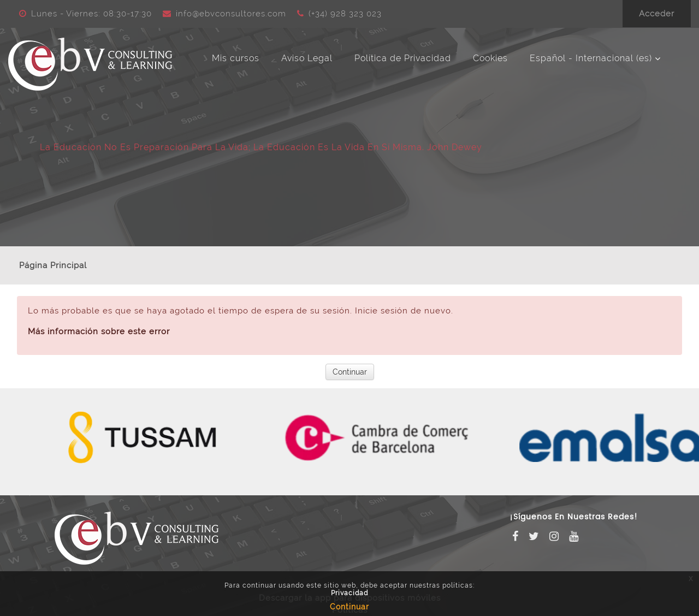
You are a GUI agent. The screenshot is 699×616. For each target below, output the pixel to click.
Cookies (490, 58)
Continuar (350, 372)
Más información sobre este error (99, 331)
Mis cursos (236, 58)
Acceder (657, 14)
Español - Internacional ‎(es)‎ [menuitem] (591, 58)
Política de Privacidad (403, 58)
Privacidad (349, 593)
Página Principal (53, 265)
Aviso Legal (307, 58)
